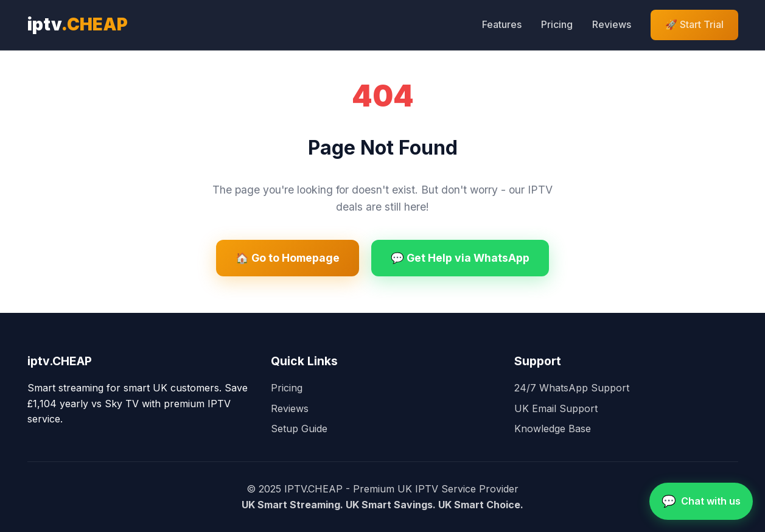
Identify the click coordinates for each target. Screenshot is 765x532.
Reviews (612, 24)
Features (502, 24)
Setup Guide (299, 429)
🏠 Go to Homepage (288, 258)
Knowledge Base (553, 429)
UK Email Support (556, 408)
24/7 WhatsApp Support (572, 388)
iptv (78, 24)
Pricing (557, 24)
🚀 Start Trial (694, 24)
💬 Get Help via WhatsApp (460, 258)
